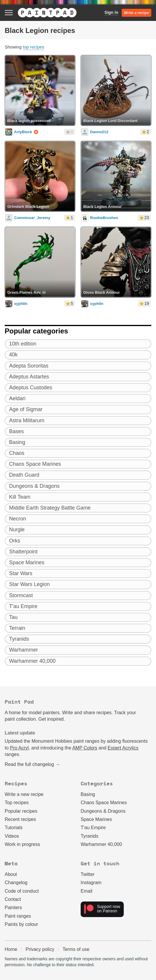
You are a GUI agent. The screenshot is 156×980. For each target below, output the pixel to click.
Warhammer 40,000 (101, 844)
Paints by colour (21, 924)
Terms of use (76, 949)
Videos (12, 836)
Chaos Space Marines (104, 803)
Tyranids (89, 836)
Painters (13, 908)
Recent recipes (20, 819)
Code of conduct (22, 891)
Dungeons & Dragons (103, 811)
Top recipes (17, 803)
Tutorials (14, 828)
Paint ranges (18, 916)
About (11, 874)
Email (87, 891)
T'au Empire (93, 828)
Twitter (88, 874)
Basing (88, 794)
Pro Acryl (19, 748)
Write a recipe (136, 13)
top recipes (34, 47)
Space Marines (96, 819)
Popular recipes (21, 811)
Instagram (91, 883)
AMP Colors (85, 748)
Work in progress (22, 844)
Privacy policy (40, 949)
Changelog (16, 883)
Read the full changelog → (32, 764)
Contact (13, 899)
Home (11, 949)
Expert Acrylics (123, 748)
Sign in (111, 12)
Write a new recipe (24, 794)
